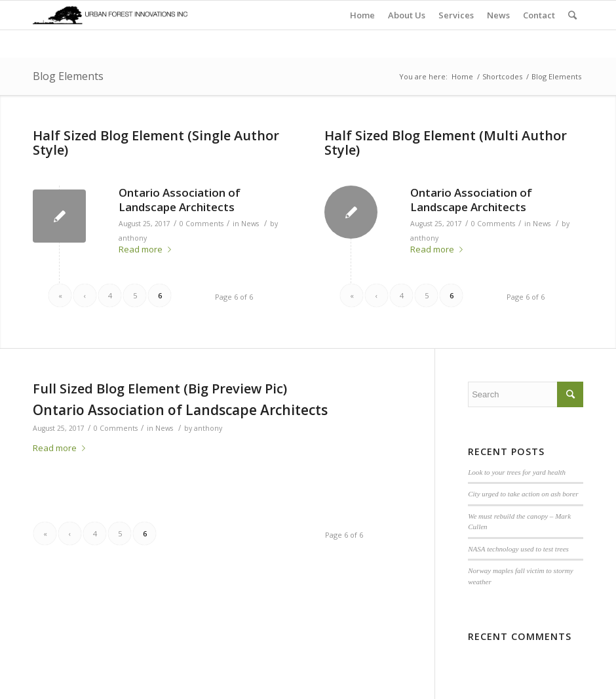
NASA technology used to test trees (518, 549)
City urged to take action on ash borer (523, 494)
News (250, 224)
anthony (133, 238)
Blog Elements (68, 76)
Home (462, 76)
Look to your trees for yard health (517, 472)
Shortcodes (502, 76)
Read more (147, 249)
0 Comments (202, 224)
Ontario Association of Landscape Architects (180, 200)
